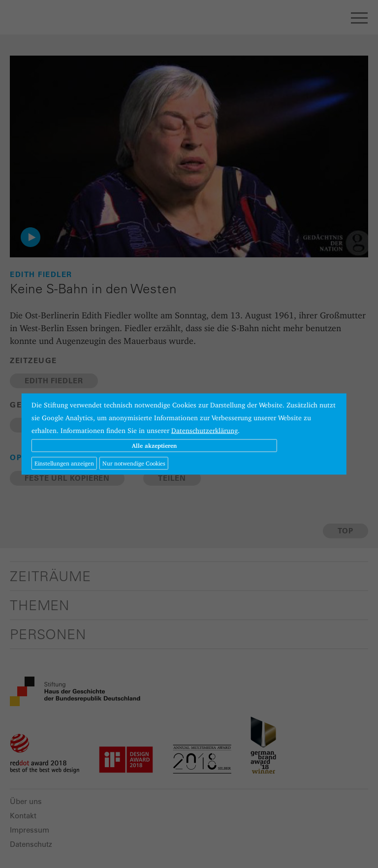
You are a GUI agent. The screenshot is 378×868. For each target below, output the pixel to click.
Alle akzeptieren (154, 446)
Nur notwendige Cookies (134, 463)
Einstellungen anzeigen (64, 463)
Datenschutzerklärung (205, 431)
